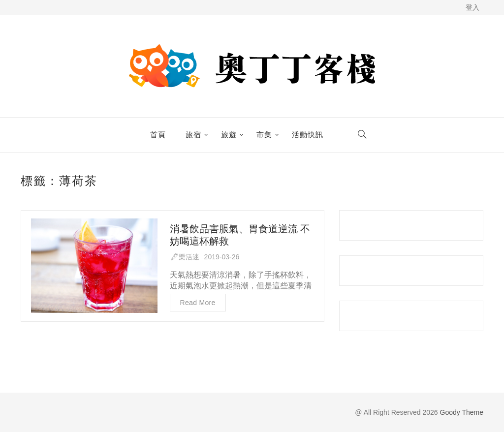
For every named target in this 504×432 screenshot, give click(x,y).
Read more (198, 303)
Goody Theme (461, 412)
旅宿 (193, 135)
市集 (264, 135)
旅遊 (229, 135)
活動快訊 (308, 135)
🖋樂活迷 (185, 257)
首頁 (158, 135)
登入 (472, 7)
